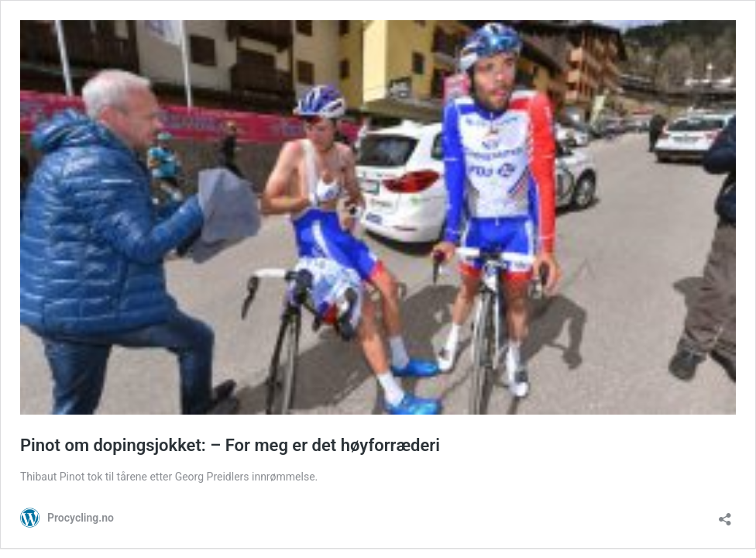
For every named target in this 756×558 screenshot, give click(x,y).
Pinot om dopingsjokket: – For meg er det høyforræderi (230, 445)
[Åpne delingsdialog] (725, 514)
